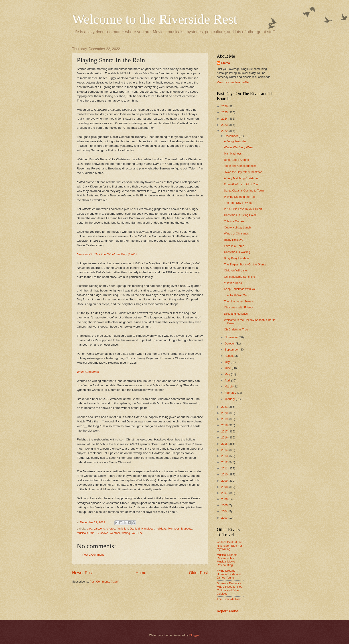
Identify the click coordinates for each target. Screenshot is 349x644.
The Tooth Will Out (236, 295)
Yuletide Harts (233, 283)
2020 (225, 413)
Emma (226, 63)
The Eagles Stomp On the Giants (245, 264)
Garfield (135, 529)
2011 (225, 468)
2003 (225, 518)
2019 (225, 419)
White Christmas (88, 372)
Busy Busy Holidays (237, 258)
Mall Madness (233, 154)
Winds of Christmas (236, 233)
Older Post (198, 573)
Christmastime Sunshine (239, 277)
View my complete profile (233, 82)
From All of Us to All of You (241, 184)
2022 (225, 131)
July (227, 362)
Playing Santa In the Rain (240, 197)
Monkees (174, 529)
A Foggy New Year (236, 141)
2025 (225, 112)
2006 (225, 499)
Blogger (194, 635)
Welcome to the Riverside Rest (155, 19)
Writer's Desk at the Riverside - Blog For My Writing (229, 546)
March (229, 386)
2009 (225, 481)
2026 (225, 106)
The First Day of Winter (239, 203)
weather (115, 533)
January (230, 399)
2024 (225, 119)
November (232, 337)
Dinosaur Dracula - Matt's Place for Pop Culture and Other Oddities (230, 588)
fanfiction (122, 529)
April (228, 380)
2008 (225, 487)
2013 (225, 456)
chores (111, 529)
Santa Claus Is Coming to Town (244, 191)
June (228, 368)
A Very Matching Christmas (241, 178)
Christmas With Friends (239, 307)
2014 (225, 450)
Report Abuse (228, 611)
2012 (225, 462)
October (230, 343)
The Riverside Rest (229, 599)
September (232, 350)
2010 (225, 474)
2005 (225, 505)
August (229, 356)
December (232, 136)
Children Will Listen (236, 270)
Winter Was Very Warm (239, 147)
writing (126, 533)
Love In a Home (234, 246)
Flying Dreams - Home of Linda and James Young (229, 574)
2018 (225, 425)
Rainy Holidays (233, 240)
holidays (161, 529)
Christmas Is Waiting (237, 252)
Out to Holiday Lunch (237, 227)
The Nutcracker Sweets (239, 301)
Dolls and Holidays (236, 314)
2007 (225, 493)
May (228, 374)
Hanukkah (148, 529)
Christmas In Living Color (240, 215)
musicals (82, 533)
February (231, 393)
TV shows (102, 533)
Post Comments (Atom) (105, 582)
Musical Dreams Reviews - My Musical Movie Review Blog (227, 560)
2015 (225, 444)
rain (92, 533)
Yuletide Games (234, 221)
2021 (225, 407)
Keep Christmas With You (240, 289)
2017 (225, 431)
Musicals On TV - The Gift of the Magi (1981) (107, 254)
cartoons (99, 529)
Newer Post (82, 573)
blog (89, 529)
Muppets (187, 529)
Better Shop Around (236, 160)
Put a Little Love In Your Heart (243, 209)
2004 (225, 511)
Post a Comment (93, 555)
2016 (225, 437)
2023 (225, 125)
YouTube (137, 533)
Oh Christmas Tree (236, 329)
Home (141, 573)
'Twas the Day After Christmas (243, 172)
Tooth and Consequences (240, 166)
